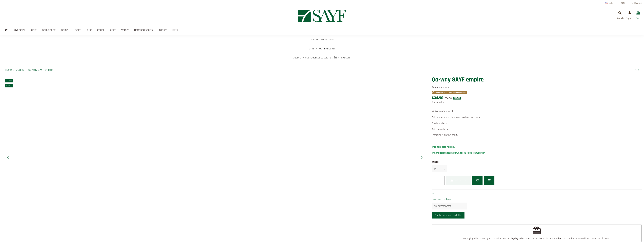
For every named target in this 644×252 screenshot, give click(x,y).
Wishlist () (636, 3)
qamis (442, 199)
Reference (437, 87)
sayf (434, 199)
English (611, 3)
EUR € (624, 3)
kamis (449, 199)
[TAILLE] (440, 169)
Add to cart (458, 180)
